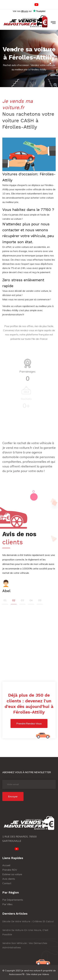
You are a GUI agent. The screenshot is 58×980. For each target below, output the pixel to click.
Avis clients (9, 879)
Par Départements (13, 900)
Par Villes (7, 904)
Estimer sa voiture (12, 874)
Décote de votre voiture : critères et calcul (28, 921)
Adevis (46, 974)
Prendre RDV (10, 870)
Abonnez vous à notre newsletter (27, 772)
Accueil (6, 865)
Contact (7, 883)
